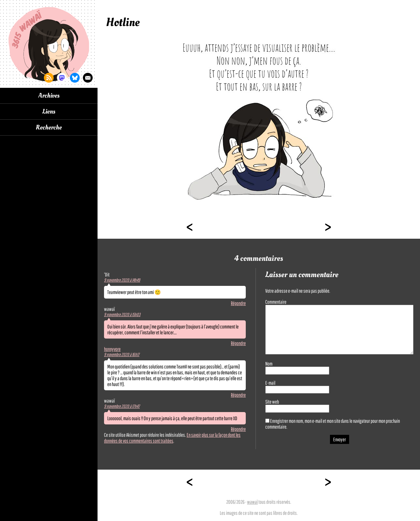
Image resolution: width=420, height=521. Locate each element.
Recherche (49, 127)
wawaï (252, 502)
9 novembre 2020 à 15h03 (122, 314)
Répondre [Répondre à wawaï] (238, 343)
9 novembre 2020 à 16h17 (122, 354)
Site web (272, 402)
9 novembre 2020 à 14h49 (122, 280)
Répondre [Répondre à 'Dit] (238, 303)
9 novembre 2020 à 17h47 (122, 406)
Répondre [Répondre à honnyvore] (238, 395)
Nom (269, 364)
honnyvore (112, 349)
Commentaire (276, 302)
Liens (49, 112)
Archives (49, 96)
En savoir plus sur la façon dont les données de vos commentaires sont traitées (172, 438)
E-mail (270, 383)
